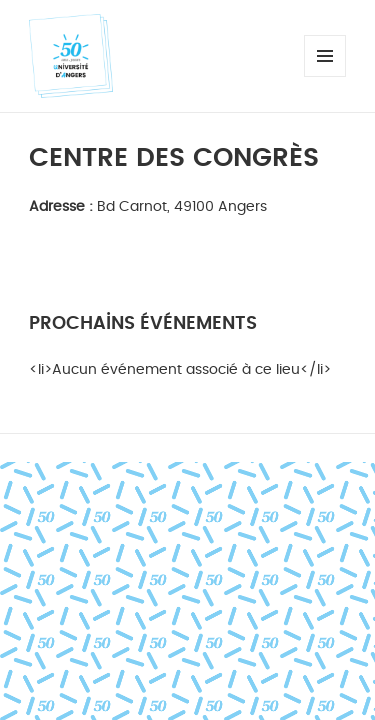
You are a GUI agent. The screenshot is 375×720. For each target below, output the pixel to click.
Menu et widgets (325, 76)
